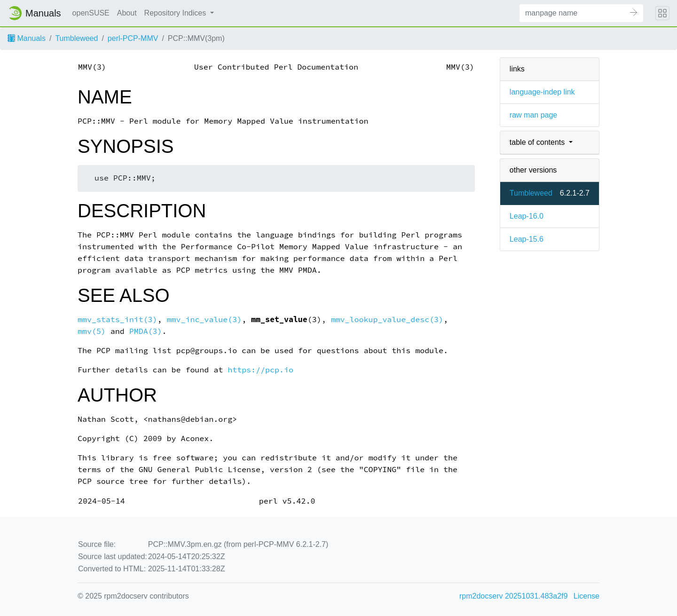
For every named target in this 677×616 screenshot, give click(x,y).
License (586, 596)
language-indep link (542, 92)
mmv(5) (92, 331)
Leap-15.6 (527, 239)
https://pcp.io (260, 370)
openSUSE (91, 13)
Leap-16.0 (527, 216)
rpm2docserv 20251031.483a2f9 (513, 596)
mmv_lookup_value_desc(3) (387, 320)
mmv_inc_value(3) (205, 320)
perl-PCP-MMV (133, 38)
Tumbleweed (76, 38)
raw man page (533, 115)
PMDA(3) (146, 331)
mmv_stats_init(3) (118, 320)
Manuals (27, 38)
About (127, 13)
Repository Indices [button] (176, 13)
